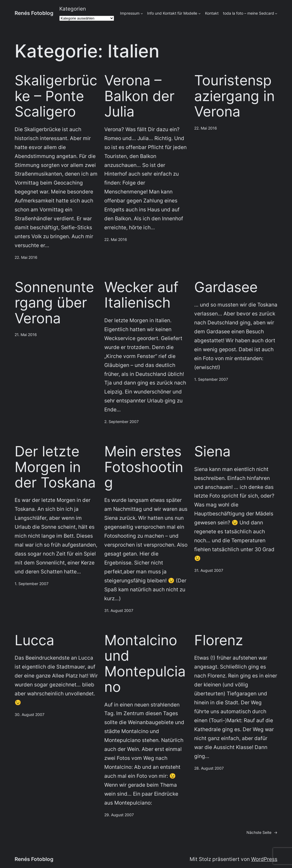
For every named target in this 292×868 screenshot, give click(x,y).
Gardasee (226, 287)
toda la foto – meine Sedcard (249, 13)
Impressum (130, 13)
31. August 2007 (119, 610)
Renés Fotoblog (34, 13)
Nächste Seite (262, 833)
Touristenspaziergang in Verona (234, 96)
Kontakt (212, 13)
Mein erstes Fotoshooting (144, 467)
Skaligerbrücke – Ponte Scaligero (56, 96)
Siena (212, 451)
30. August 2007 (30, 714)
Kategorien (73, 9)
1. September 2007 (211, 379)
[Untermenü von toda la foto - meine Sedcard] (276, 13)
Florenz (219, 640)
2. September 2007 (121, 422)
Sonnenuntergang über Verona (54, 303)
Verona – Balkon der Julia (139, 96)
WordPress (264, 859)
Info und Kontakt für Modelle (172, 13)
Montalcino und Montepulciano (145, 664)
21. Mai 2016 (26, 335)
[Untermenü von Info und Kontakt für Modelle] (199, 13)
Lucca (34, 640)
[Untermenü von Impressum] (142, 13)
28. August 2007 (209, 768)
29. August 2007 (119, 815)
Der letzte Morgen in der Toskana (55, 467)
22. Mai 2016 (26, 257)
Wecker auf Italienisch (141, 295)
